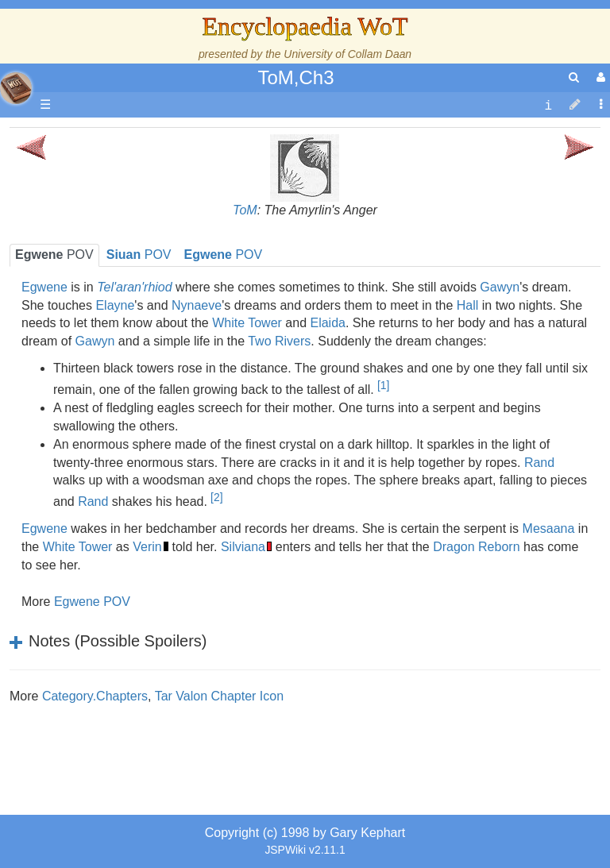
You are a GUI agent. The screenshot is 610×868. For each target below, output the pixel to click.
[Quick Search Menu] (574, 77)
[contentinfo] (548, 105)
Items (91, 561)
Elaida (327, 323)
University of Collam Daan (347, 54)
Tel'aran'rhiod (113, 616)
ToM (245, 210)
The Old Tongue (121, 398)
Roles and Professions (139, 507)
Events (95, 325)
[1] (383, 385)
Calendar (101, 308)
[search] (574, 77)
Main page (73, 135)
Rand (539, 463)
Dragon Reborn (476, 547)
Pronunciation (114, 670)
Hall (468, 305)
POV (224, 255)
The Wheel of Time (129, 253)
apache (16, 88)
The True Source (123, 271)
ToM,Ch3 (295, 77)
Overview (134, 362)
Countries (134, 380)
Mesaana (549, 529)
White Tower (247, 323)
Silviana (243, 547)
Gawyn (500, 287)
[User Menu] (599, 77)
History (95, 289)
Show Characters (124, 452)
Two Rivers (279, 341)
